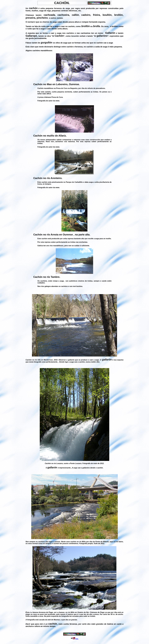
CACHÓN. (62, 3)
